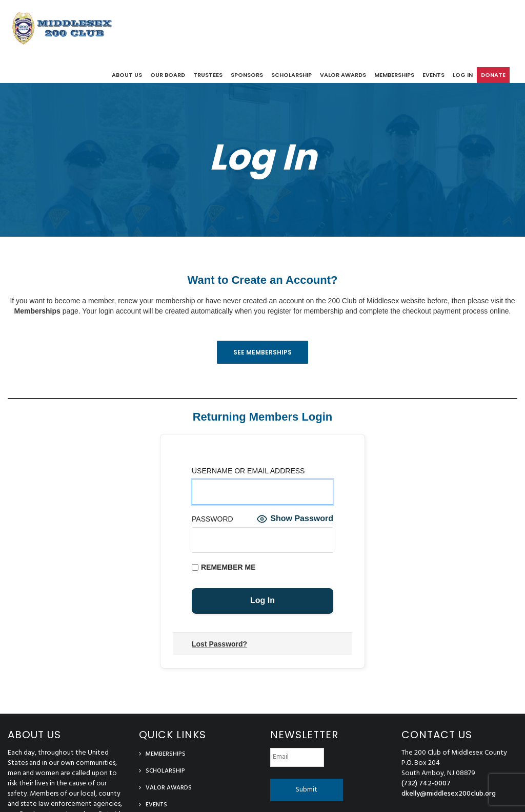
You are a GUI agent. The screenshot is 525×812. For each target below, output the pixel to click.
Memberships (394, 75)
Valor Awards (343, 75)
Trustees (208, 75)
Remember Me (224, 567)
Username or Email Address (248, 471)
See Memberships (262, 352)
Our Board (168, 75)
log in (463, 75)
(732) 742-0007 (426, 784)
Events (433, 75)
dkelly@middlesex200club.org (449, 794)
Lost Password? (219, 644)
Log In (263, 157)
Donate (493, 75)
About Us (127, 75)
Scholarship (291, 75)
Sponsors (247, 75)
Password (213, 519)
